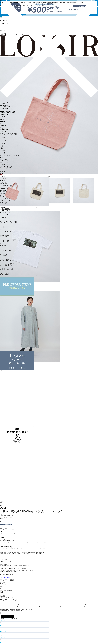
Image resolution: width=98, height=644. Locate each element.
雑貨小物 (3, 183)
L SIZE (3, 137)
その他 (3, 181)
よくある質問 (5, 210)
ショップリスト (6, 201)
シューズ (3, 169)
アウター (3, 146)
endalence (4, 129)
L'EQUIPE (4, 125)
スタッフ (3, 203)
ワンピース (4, 153)
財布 (2, 174)
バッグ (3, 172)
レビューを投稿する (8, 616)
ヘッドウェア (5, 160)
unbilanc (3, 131)
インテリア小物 (6, 186)
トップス (3, 143)
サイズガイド (13, 611)
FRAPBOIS (4, 108)
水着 (2, 158)
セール (3, 196)
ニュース (3, 205)
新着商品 (3, 191)
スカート (3, 151)
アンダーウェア (6, 167)
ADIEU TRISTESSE (7, 112)
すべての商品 (5, 106)
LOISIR (3, 117)
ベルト (3, 176)
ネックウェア (5, 162)
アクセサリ (4, 179)
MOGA (3, 121)
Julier (2, 119)
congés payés (5, 114)
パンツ (3, 148)
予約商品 (3, 194)
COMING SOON (8, 134)
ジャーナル (4, 208)
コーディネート (6, 198)
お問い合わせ (5, 212)
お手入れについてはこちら (6, 590)
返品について (3, 505)
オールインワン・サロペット (11, 155)
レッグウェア (5, 165)
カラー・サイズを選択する (6, 524)
